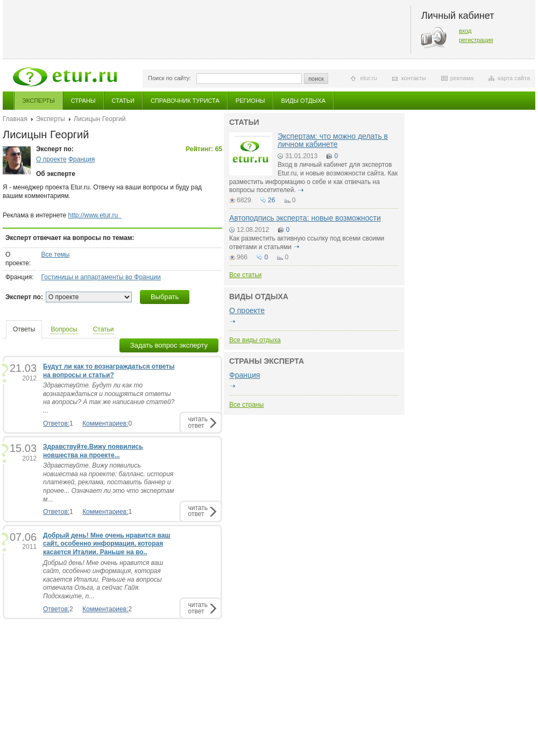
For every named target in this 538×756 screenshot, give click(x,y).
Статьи (123, 101)
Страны (83, 101)
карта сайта (514, 78)
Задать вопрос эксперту (169, 345)
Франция (82, 159)
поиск (316, 79)
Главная (15, 119)
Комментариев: (105, 423)
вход (465, 31)
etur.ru (368, 78)
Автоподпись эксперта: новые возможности (305, 218)
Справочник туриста (185, 101)
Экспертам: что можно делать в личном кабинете (333, 140)
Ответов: (56, 423)
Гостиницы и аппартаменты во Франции (101, 277)
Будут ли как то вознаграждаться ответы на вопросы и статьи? (109, 371)
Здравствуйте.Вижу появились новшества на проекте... (93, 451)
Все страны (246, 405)
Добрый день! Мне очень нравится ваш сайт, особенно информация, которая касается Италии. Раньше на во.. (107, 544)
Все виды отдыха (255, 340)
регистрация (476, 40)
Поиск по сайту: (169, 78)
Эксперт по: (24, 297)
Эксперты (38, 101)
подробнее (301, 190)
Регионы (250, 101)
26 (271, 200)
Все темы (56, 255)
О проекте (51, 159)
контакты (414, 78)
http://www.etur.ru (95, 215)
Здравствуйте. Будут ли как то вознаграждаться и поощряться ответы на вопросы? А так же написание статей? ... (109, 398)
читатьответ (198, 422)
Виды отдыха (303, 101)
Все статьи (245, 275)
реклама (462, 78)
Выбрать (165, 297)
